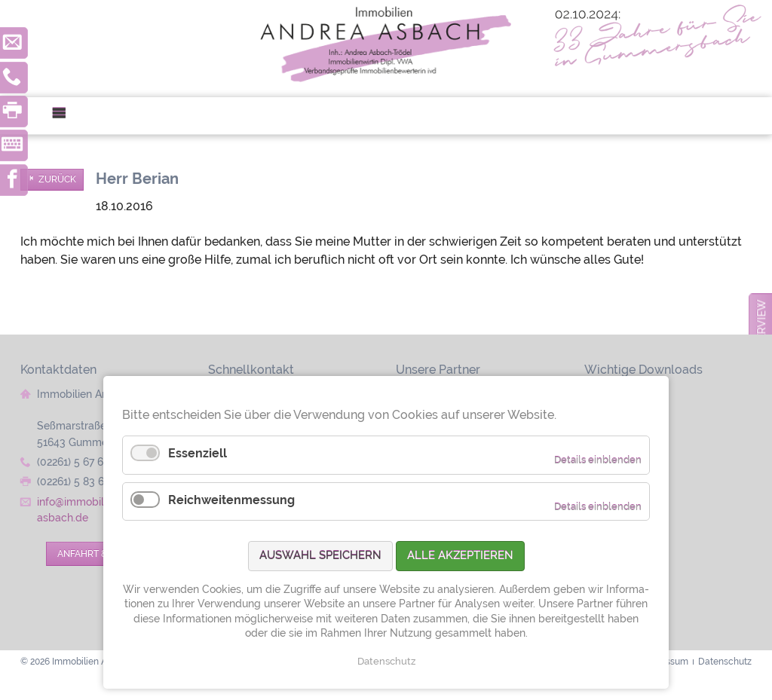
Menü (65, 116)
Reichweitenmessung (231, 500)
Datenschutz (386, 661)
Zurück (57, 179)
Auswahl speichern (320, 555)
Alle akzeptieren (460, 555)
